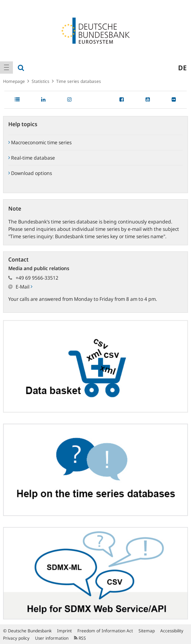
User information (52, 638)
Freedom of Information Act (105, 631)
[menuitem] (6, 68)
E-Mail (24, 287)
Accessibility (172, 631)
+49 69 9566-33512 (37, 278)
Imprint (64, 631)
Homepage (14, 81)
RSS (80, 638)
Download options (30, 173)
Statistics (41, 81)
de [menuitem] (182, 68)
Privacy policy (16, 638)
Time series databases (79, 81)
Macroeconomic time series (40, 142)
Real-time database (32, 158)
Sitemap (147, 631)
